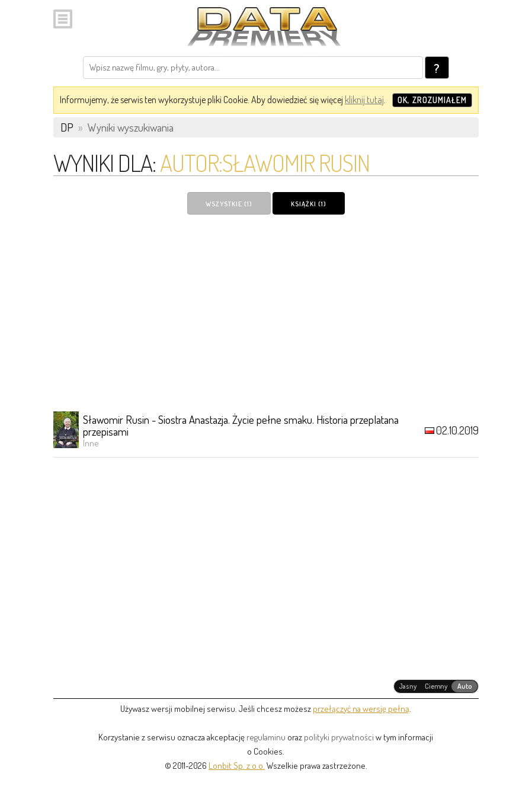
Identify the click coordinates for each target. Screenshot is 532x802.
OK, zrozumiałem (432, 100)
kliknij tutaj (364, 100)
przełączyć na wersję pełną (361, 709)
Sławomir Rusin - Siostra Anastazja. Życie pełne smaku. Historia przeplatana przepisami (241, 425)
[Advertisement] (266, 312)
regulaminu (266, 737)
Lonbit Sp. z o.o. (237, 766)
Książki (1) (309, 204)
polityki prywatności (339, 737)
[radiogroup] (436, 686)
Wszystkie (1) (229, 204)
